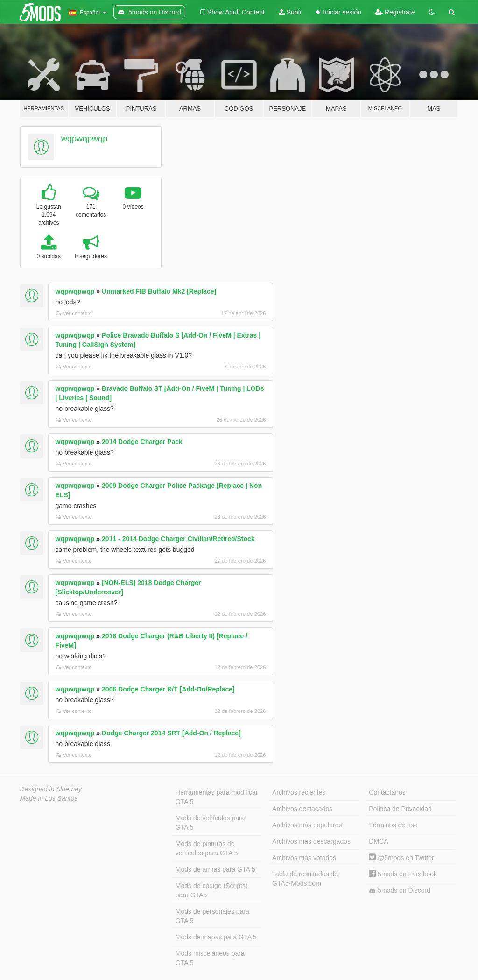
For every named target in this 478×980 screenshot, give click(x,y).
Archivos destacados (302, 809)
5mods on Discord (400, 891)
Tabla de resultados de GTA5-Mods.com (305, 879)
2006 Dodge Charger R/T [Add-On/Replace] (168, 689)
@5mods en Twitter (401, 858)
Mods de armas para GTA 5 (215, 869)
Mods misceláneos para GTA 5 (210, 958)
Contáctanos (387, 792)
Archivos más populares (307, 825)
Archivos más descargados (311, 841)
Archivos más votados (304, 858)
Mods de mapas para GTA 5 (216, 937)
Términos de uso (393, 825)
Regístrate (395, 12)
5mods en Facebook (403, 874)
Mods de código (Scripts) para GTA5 (212, 890)
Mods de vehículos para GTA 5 (210, 823)
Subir (290, 12)
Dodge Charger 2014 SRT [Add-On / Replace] (171, 733)
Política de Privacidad (400, 809)
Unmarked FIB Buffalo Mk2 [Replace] (159, 291)
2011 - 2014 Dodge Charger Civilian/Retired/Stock (178, 539)
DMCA (378, 841)
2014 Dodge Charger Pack (142, 442)
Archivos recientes (299, 792)
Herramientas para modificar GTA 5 (217, 797)
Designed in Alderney (51, 789)
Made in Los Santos (49, 798)
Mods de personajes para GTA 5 (212, 916)
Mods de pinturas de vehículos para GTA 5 (207, 848)
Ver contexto (74, 313)
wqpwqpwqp (84, 139)
